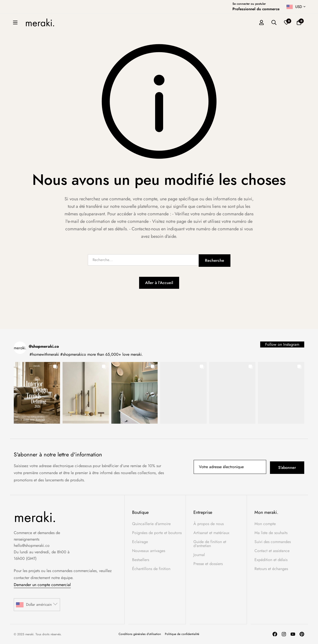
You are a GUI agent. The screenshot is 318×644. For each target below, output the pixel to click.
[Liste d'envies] (305, 23)
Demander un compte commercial (42, 585)
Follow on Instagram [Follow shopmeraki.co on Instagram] (282, 344)
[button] (37, 393)
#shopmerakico (73, 354)
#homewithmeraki (44, 354)
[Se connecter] (280, 23)
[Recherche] (293, 23)
